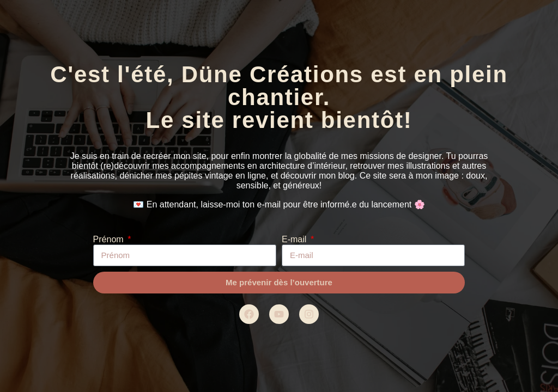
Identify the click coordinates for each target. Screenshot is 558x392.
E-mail (295, 239)
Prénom (110, 239)
